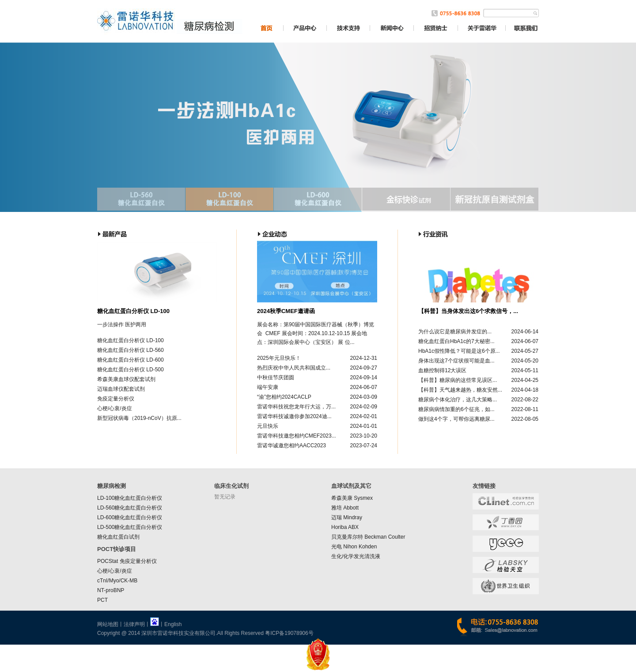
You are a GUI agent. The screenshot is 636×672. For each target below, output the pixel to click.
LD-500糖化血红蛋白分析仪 (130, 527)
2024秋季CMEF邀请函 (286, 311)
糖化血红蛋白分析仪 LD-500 (131, 370)
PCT (102, 600)
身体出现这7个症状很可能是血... (456, 361)
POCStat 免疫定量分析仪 (127, 561)
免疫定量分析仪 (116, 399)
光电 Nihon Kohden (354, 547)
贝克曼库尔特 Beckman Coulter (368, 537)
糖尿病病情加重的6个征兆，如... (456, 409)
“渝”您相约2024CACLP (284, 397)
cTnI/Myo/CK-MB (117, 581)
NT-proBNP (111, 590)
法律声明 (134, 624)
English (173, 624)
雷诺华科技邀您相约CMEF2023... (297, 436)
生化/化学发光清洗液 (356, 556)
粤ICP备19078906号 (289, 633)
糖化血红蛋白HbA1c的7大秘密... (456, 341)
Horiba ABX (345, 527)
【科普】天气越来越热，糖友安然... (460, 390)
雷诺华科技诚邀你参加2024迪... (294, 416)
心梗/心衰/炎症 (115, 408)
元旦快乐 (268, 426)
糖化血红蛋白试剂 (118, 537)
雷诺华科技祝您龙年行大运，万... (296, 407)
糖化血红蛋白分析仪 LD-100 (133, 311)
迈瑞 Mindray (347, 517)
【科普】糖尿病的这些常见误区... (458, 380)
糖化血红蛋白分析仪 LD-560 (131, 350)
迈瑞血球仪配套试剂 (121, 389)
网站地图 (108, 624)
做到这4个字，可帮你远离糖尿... (456, 419)
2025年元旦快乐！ (279, 358)
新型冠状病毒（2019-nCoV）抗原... (139, 418)
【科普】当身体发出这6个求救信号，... (468, 311)
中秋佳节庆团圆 (276, 378)
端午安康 (268, 387)
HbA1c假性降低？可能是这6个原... (459, 351)
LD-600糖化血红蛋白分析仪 (130, 517)
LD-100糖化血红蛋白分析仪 (130, 498)
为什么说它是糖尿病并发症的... (455, 332)
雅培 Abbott (345, 508)
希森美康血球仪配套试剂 (126, 379)
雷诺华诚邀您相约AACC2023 (291, 445)
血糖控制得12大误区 (442, 370)
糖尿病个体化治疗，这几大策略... (458, 400)
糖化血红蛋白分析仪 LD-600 (131, 360)
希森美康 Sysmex (352, 498)
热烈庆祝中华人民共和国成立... (294, 368)
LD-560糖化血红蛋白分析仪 (130, 508)
